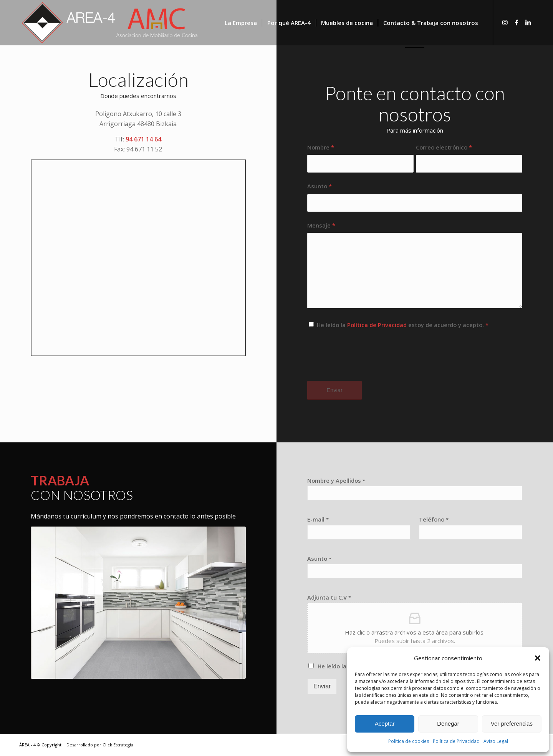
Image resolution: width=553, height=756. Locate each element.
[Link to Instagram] (505, 22)
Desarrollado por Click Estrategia (100, 745)
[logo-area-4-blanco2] (110, 23)
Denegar (448, 724)
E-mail (318, 519)
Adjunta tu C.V (329, 597)
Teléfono (434, 519)
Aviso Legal (496, 741)
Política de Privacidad (456, 741)
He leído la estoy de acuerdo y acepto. (403, 325)
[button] (538, 658)
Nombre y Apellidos (336, 481)
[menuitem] (241, 23)
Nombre (321, 147)
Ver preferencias (512, 724)
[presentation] (366, 362)
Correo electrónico (444, 147)
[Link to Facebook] (517, 22)
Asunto (320, 186)
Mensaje (321, 225)
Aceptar (385, 724)
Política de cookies (409, 741)
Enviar (322, 686)
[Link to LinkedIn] (528, 22)
